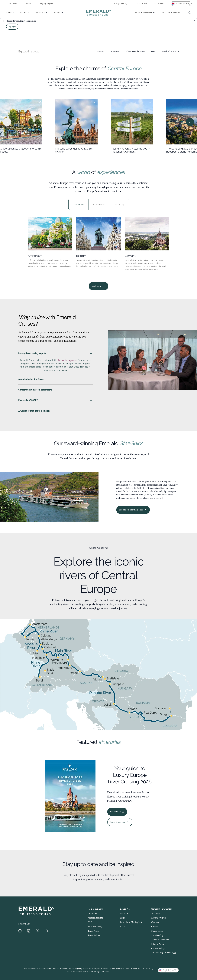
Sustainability (157, 935)
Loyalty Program (45, 4)
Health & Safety (95, 927)
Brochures (11, 4)
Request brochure (120, 822)
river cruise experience (68, 360)
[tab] (79, 204)
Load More (99, 286)
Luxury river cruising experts (56, 353)
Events (27, 4)
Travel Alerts (94, 931)
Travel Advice (94, 935)
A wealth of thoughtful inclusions (56, 411)
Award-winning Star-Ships (56, 379)
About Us (156, 913)
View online (117, 812)
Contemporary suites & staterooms (56, 390)
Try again (12, 26)
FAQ (90, 922)
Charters (155, 922)
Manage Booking (119, 4)
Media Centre (157, 931)
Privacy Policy (158, 944)
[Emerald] (99, 13)
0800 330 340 (140, 4)
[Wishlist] (159, 4)
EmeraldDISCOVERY (56, 400)
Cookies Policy (158, 948)
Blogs (122, 918)
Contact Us (93, 913)
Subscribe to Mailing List (131, 922)
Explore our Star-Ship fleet (133, 510)
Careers (155, 927)
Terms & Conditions (160, 940)
